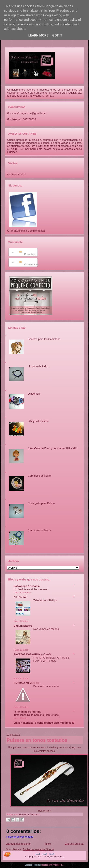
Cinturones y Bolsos (40, 530)
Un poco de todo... (39, 366)
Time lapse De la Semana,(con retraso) (36, 715)
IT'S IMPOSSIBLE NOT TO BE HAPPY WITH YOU (51, 659)
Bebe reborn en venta (46, 686)
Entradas (27, 254)
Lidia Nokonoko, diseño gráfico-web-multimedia (44, 723)
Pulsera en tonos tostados (37, 740)
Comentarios (29, 264)
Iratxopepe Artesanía (27, 586)
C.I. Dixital (20, 597)
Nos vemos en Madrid (46, 629)
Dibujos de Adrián (38, 421)
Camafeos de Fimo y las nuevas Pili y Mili (52, 448)
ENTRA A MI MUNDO (26, 683)
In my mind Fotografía (27, 712)
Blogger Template (33, 865)
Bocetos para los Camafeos (44, 339)
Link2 (44, 854)
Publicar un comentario (20, 837)
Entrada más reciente (18, 844)
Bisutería (24, 814)
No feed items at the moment (31, 589)
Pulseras (35, 814)
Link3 (52, 854)
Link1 (37, 854)
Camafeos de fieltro (39, 476)
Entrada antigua (74, 844)
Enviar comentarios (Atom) (38, 849)
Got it (57, 35)
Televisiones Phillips (45, 600)
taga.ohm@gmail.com (34, 113)
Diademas (34, 394)
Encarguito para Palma (41, 503)
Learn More (38, 35)
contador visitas (16, 174)
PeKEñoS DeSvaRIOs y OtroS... (33, 654)
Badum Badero (23, 626)
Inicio (48, 844)
